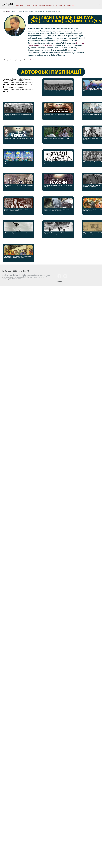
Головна (5, 11)
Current (42, 6)
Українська (34, 60)
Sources (59, 6)
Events (35, 6)
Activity (28, 6)
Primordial (50, 6)
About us (20, 6)
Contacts (67, 6)
